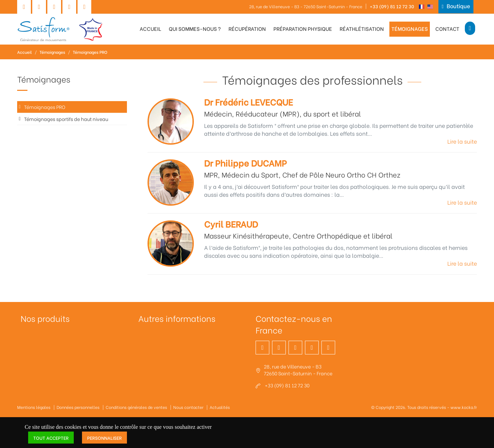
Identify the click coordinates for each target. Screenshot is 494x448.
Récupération (247, 28)
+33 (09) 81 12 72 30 (392, 6)
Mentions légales (34, 407)
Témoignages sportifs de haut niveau (66, 119)
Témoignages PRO (90, 52)
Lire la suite (462, 141)
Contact (447, 28)
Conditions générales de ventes (136, 407)
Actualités (220, 407)
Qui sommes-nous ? (195, 28)
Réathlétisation (362, 28)
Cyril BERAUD (231, 224)
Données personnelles (78, 407)
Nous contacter (188, 407)
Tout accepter (51, 438)
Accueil (150, 28)
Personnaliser (104, 438)
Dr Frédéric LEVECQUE (249, 102)
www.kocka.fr (464, 407)
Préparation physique (303, 28)
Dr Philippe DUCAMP (245, 163)
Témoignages (410, 28)
